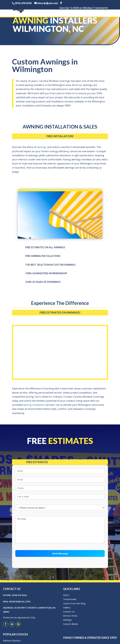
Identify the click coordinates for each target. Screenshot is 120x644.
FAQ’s (66, 599)
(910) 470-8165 (19, 599)
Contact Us (69, 615)
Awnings (67, 623)
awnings (42, 147)
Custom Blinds (71, 627)
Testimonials (70, 603)
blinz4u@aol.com (20, 605)
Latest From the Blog (74, 607)
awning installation (34, 405)
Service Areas (70, 619)
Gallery (67, 611)
